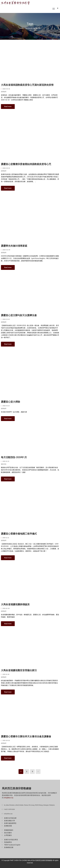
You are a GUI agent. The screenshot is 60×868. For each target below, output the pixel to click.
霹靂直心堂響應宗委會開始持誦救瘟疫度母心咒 (26, 164)
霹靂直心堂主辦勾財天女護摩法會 (19, 315)
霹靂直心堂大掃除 (11, 402)
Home (21, 28)
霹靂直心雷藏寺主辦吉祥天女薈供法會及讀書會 (26, 736)
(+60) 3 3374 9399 (9, 809)
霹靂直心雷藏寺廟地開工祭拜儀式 (19, 534)
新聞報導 (4, 92)
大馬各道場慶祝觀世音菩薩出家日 (19, 670)
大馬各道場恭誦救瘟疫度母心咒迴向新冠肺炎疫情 (27, 85)
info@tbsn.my (9, 798)
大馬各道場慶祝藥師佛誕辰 (15, 604)
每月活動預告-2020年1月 (14, 457)
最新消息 (4, 464)
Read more (8, 106)
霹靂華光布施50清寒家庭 (14, 246)
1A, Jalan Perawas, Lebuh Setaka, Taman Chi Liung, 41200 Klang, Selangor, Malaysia (29, 805)
